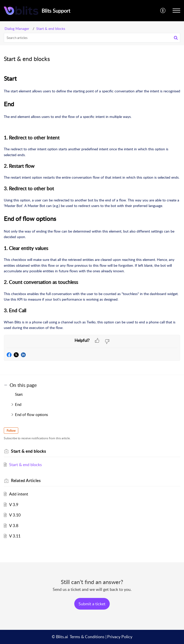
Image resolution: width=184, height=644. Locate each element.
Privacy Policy (120, 637)
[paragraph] (92, 202)
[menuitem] (163, 11)
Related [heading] (26, 481)
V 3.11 (15, 536)
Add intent (19, 494)
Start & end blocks (51, 28)
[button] (163, 11)
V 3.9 (14, 505)
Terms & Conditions (87, 637)
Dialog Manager (17, 28)
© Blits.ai (60, 637)
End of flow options (31, 414)
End (18, 404)
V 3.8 (14, 526)
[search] (92, 38)
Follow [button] (11, 431)
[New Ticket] (92, 604)
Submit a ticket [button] (92, 604)
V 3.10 (15, 515)
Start (19, 394)
